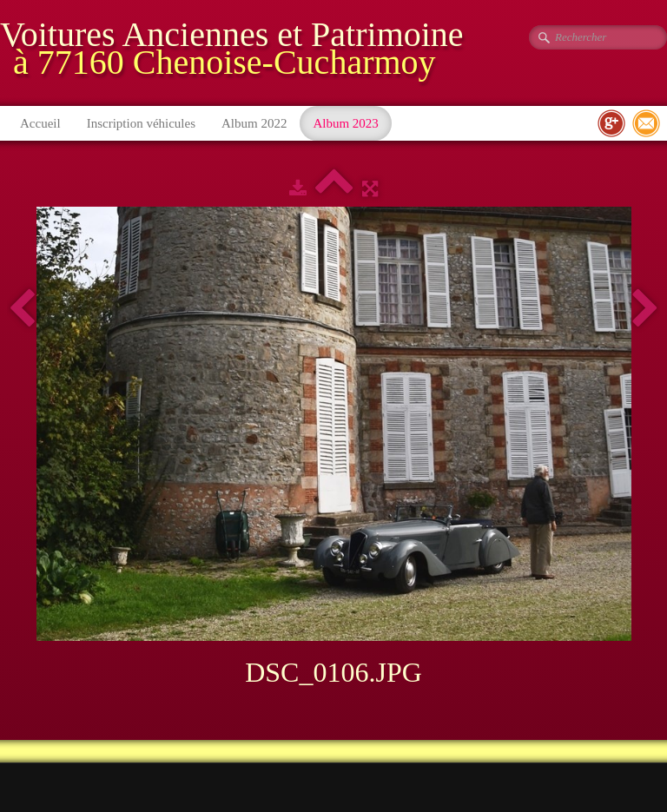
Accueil (40, 123)
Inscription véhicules (141, 123)
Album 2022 (254, 123)
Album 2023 (345, 123)
